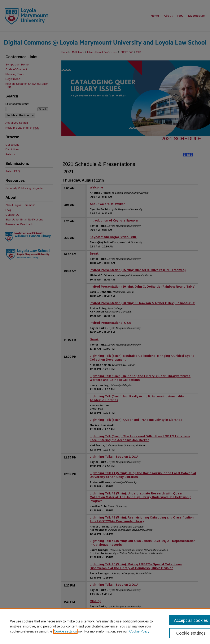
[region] (105, 626)
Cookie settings (65, 631)
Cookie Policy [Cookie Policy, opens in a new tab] (139, 631)
